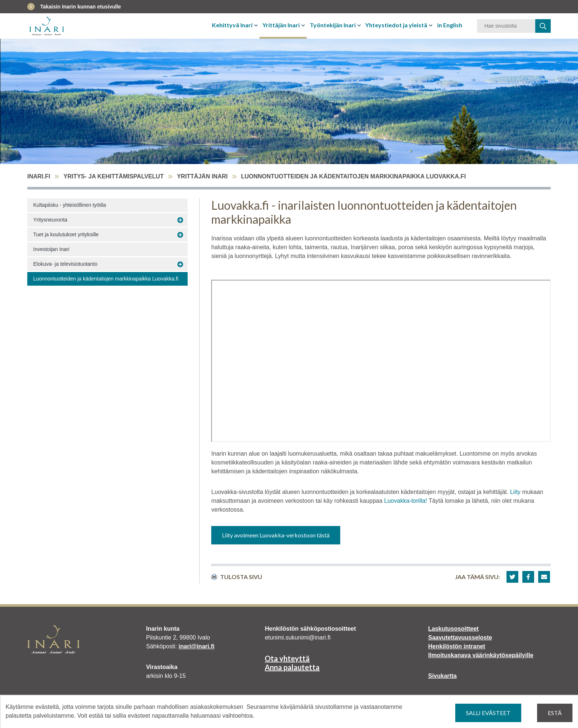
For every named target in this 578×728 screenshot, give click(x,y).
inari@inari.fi (196, 646)
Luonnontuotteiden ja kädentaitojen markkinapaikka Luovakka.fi (106, 279)
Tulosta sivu (237, 577)
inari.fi (39, 176)
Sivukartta (443, 676)
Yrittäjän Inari (281, 25)
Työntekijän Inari (333, 25)
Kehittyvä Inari (232, 25)
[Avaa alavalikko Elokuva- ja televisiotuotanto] (180, 264)
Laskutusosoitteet (454, 629)
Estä (555, 713)
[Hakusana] (506, 26)
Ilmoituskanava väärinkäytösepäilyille (481, 655)
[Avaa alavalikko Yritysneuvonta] (180, 220)
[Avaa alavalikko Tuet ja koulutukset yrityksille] (180, 235)
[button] (512, 577)
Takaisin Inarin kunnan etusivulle (81, 7)
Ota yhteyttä (287, 658)
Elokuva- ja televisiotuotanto (65, 264)
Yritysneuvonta (50, 220)
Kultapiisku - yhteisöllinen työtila (70, 205)
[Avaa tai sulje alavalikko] (257, 25)
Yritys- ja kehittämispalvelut (114, 176)
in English (450, 25)
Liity (516, 492)
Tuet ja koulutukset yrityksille (66, 234)
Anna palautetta (292, 667)
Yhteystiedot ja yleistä (396, 25)
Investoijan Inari (51, 249)
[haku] (543, 26)
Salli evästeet (488, 713)
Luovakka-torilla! (406, 501)
